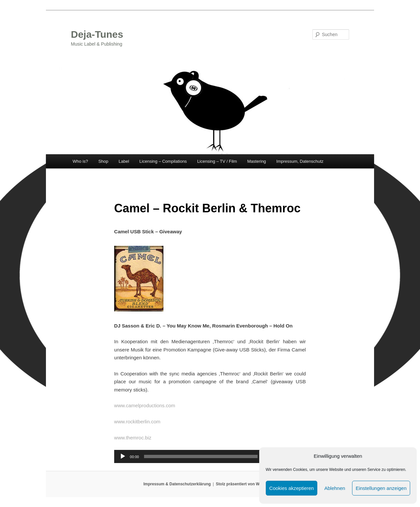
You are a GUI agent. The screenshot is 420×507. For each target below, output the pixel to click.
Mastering (257, 161)
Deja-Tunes (97, 34)
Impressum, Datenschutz (300, 161)
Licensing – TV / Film (217, 161)
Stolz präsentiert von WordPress (246, 484)
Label (124, 161)
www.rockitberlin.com (137, 422)
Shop (103, 161)
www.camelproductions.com (145, 405)
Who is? (80, 161)
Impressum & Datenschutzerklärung (177, 484)
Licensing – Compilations (163, 161)
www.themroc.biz (133, 438)
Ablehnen (335, 488)
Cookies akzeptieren (292, 488)
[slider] (201, 456)
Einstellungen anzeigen (381, 488)
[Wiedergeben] (123, 456)
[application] (210, 456)
